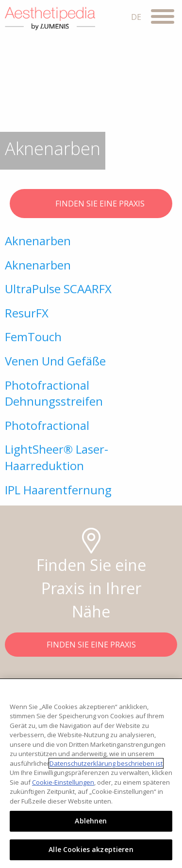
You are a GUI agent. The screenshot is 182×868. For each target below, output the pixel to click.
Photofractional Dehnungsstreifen (54, 393)
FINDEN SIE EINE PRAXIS (91, 205)
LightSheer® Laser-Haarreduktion (57, 457)
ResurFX (27, 313)
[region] (91, 773)
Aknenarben (38, 241)
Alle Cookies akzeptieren (91, 849)
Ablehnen (91, 821)
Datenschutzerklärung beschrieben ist (106, 763)
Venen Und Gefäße (55, 361)
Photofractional (47, 425)
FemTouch (33, 337)
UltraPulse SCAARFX (58, 289)
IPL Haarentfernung (58, 490)
